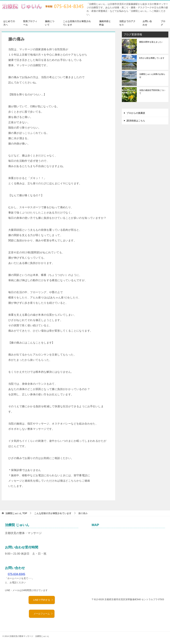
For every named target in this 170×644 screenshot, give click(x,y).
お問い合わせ (147, 23)
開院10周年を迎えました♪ (151, 42)
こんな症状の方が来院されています (77, 23)
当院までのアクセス (127, 23)
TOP (16, 513)
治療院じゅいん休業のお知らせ (152, 76)
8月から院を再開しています (152, 58)
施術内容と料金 (105, 23)
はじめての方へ (9, 23)
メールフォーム (43, 614)
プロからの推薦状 (136, 113)
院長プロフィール (30, 23)
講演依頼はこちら (136, 121)
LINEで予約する (43, 600)
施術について (50, 23)
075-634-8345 (17, 574)
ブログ (163, 23)
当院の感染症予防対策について (152, 92)
